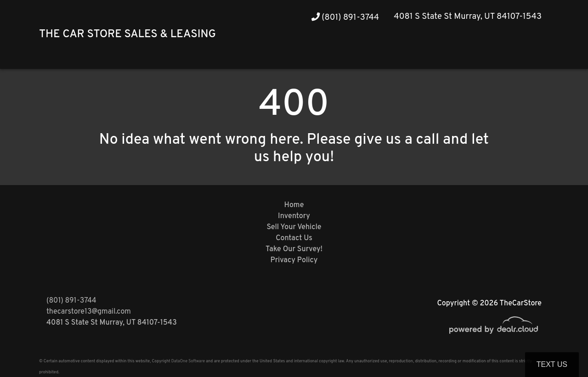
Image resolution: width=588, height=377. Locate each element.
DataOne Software (188, 361)
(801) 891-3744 (345, 18)
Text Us (552, 364)
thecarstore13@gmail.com (89, 312)
